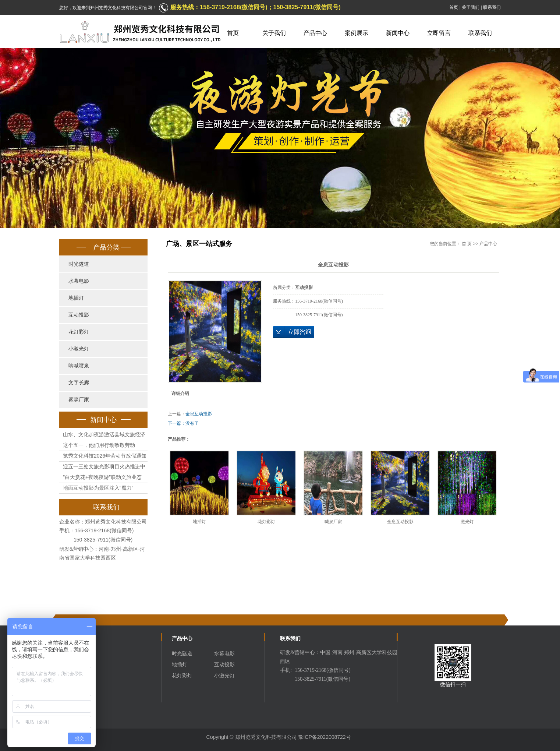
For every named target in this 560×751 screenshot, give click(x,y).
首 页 (467, 244)
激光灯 (467, 522)
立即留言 (439, 33)
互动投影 (79, 315)
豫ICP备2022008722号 (324, 737)
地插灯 (76, 298)
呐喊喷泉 (79, 366)
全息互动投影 (199, 414)
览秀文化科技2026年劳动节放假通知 (105, 456)
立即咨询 (294, 332)
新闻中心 (398, 33)
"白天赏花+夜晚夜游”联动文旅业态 (102, 477)
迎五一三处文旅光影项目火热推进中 (104, 466)
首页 (454, 7)
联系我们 (492, 7)
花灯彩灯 (79, 332)
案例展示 (357, 33)
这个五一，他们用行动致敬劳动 (99, 445)
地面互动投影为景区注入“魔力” (98, 488)
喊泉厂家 (333, 522)
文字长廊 (79, 383)
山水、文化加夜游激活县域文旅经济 (104, 434)
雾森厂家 (79, 400)
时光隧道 (79, 264)
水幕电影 (79, 281)
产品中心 (315, 33)
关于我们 (471, 7)
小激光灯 (79, 349)
